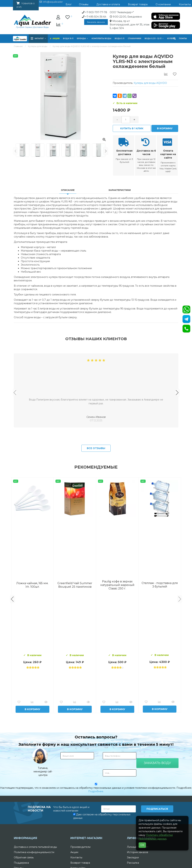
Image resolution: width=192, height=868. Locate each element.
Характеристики (120, 190)
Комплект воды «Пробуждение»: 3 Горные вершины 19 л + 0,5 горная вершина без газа (75, 640)
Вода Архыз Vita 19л (117, 640)
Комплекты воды (101, 39)
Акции (56, 39)
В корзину (165, 128)
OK (142, 845)
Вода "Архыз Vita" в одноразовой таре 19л (160, 640)
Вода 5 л (119, 39)
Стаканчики (134, 39)
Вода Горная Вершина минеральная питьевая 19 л (32, 640)
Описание (68, 190)
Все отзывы (96, 503)
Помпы (183, 39)
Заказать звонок (68, 22)
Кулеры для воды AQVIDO (150, 83)
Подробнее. (96, 846)
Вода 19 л (68, 39)
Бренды (82, 39)
